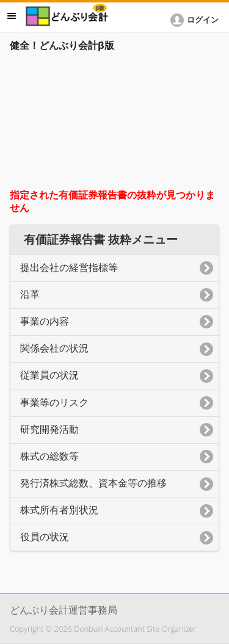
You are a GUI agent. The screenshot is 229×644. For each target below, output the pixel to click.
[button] (197, 20)
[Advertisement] (114, 123)
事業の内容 (45, 321)
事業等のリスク (54, 403)
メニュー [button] (12, 16)
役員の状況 (45, 537)
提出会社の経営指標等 (69, 268)
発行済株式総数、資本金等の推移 (93, 483)
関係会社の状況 (54, 348)
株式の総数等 (49, 456)
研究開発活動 (49, 429)
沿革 (30, 295)
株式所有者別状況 (59, 510)
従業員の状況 (49, 375)
